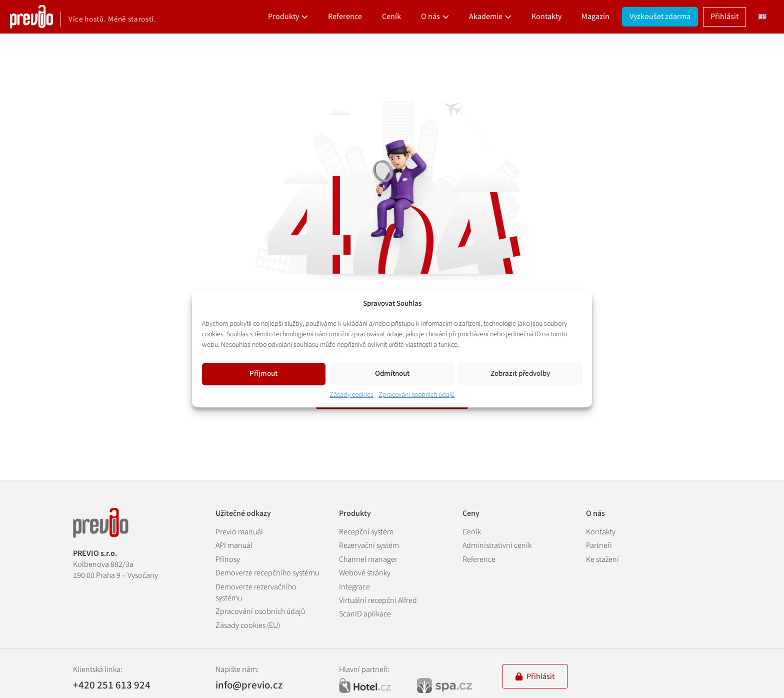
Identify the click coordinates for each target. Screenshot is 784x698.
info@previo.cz (249, 685)
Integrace (354, 587)
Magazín (595, 17)
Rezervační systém (369, 545)
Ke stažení (602, 559)
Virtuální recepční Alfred (378, 600)
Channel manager (368, 559)
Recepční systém (366, 532)
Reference (345, 17)
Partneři (599, 545)
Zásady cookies (351, 395)
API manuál (234, 545)
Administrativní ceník (497, 545)
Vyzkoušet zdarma (660, 17)
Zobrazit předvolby (520, 374)
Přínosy (228, 559)
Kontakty (546, 17)
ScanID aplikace (365, 614)
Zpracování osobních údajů (416, 395)
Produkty (283, 17)
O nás (430, 17)
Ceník (391, 17)
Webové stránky (365, 573)
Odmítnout (392, 374)
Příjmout (263, 374)
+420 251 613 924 (112, 685)
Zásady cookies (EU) (248, 625)
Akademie (486, 17)
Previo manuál (239, 532)
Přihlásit (724, 17)
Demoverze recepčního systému (267, 573)
